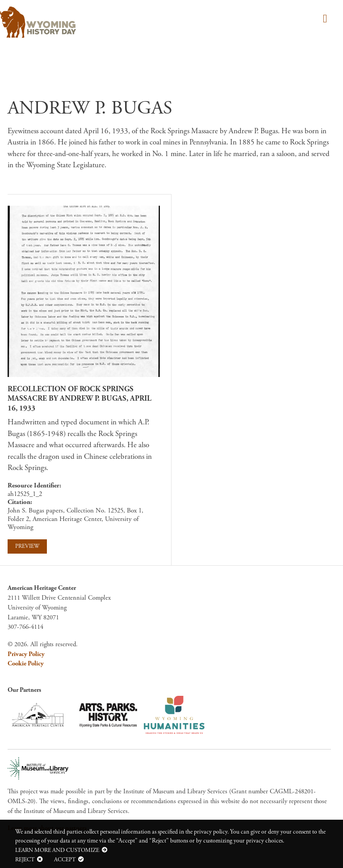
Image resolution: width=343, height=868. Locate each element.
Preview (27, 546)
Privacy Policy (26, 654)
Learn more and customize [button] (57, 850)
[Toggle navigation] (324, 19)
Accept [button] (65, 860)
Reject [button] (25, 860)
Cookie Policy (26, 664)
